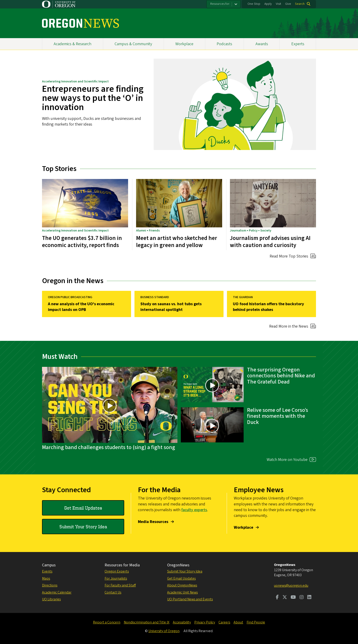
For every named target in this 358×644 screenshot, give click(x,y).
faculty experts (194, 510)
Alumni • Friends (148, 230)
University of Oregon (164, 631)
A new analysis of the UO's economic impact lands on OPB (81, 307)
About (238, 622)
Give (288, 4)
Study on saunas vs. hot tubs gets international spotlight (171, 307)
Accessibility (182, 622)
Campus (49, 565)
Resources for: (220, 4)
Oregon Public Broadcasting (70, 297)
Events (47, 571)
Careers (224, 622)
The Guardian (243, 297)
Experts (298, 44)
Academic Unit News (182, 592)
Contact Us (113, 592)
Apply (268, 4)
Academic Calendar (57, 592)
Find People (256, 622)
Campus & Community (133, 44)
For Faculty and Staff (120, 585)
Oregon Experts (117, 571)
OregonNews (178, 565)
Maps (46, 578)
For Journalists (116, 578)
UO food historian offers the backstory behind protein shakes (268, 307)
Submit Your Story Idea (83, 527)
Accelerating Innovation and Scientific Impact (75, 82)
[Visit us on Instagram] (302, 598)
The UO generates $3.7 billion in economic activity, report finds (82, 242)
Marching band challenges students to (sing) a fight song (109, 447)
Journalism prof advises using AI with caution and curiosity (270, 242)
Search (300, 4)
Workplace (184, 44)
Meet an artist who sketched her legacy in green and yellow (177, 242)
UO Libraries (51, 599)
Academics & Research (72, 44)
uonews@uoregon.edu (291, 586)
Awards (262, 44)
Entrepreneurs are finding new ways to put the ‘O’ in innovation (93, 98)
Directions (50, 585)
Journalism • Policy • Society (251, 230)
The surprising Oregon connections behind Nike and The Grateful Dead (281, 376)
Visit (278, 4)
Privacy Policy (205, 622)
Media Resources (153, 522)
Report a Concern (107, 622)
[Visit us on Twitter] (285, 598)
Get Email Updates (83, 508)
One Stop (254, 4)
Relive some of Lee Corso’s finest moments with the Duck (278, 416)
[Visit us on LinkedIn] (309, 598)
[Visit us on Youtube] (293, 598)
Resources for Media (122, 565)
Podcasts (224, 44)
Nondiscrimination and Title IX (147, 622)
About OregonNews (182, 585)
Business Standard (155, 297)
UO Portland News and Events (190, 599)
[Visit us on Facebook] (277, 598)
